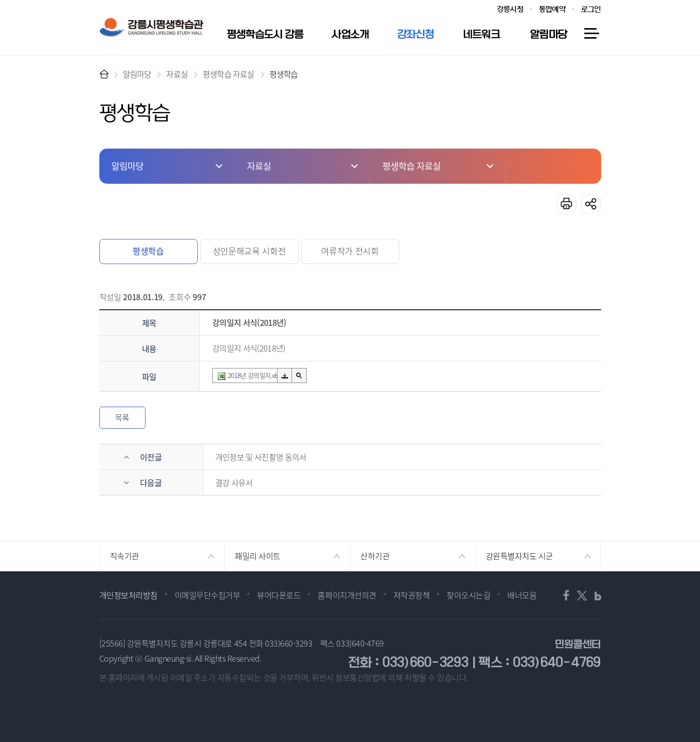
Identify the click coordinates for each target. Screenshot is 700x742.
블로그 (595, 595)
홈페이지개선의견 (347, 595)
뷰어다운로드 (279, 595)
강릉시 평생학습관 (151, 28)
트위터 (582, 595)
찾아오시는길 (468, 595)
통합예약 (552, 9)
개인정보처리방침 (128, 595)
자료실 (177, 74)
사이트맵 (591, 34)
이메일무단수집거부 (207, 595)
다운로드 (285, 376)
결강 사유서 (234, 482)
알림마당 (137, 74)
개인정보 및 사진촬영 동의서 (261, 457)
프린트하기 (567, 204)
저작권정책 (412, 595)
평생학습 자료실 (229, 74)
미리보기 (299, 376)
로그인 (591, 9)
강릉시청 (510, 9)
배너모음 (522, 595)
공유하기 (591, 204)
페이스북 (569, 595)
